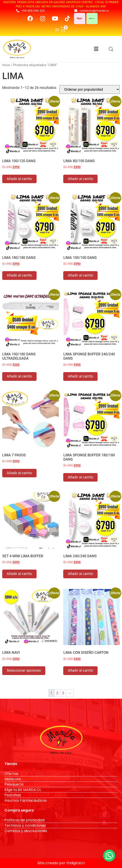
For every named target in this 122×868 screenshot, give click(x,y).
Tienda (11, 764)
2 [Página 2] (57, 693)
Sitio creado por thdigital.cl (61, 863)
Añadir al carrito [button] (19, 179)
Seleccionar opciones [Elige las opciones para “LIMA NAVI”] (24, 670)
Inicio (6, 65)
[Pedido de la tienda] (90, 89)
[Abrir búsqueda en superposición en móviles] (111, 49)
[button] (96, 49)
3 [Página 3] (63, 693)
